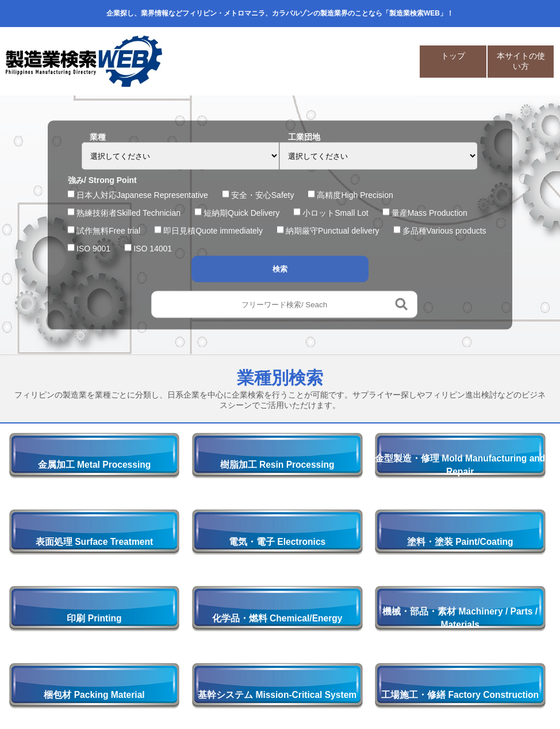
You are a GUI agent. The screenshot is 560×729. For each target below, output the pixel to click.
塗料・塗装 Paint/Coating (460, 542)
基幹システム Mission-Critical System (277, 695)
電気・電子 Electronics (277, 542)
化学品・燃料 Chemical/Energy (277, 618)
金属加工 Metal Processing (94, 465)
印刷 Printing (94, 618)
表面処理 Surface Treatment (94, 542)
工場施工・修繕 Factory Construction (460, 695)
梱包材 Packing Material (94, 695)
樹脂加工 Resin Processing (277, 465)
